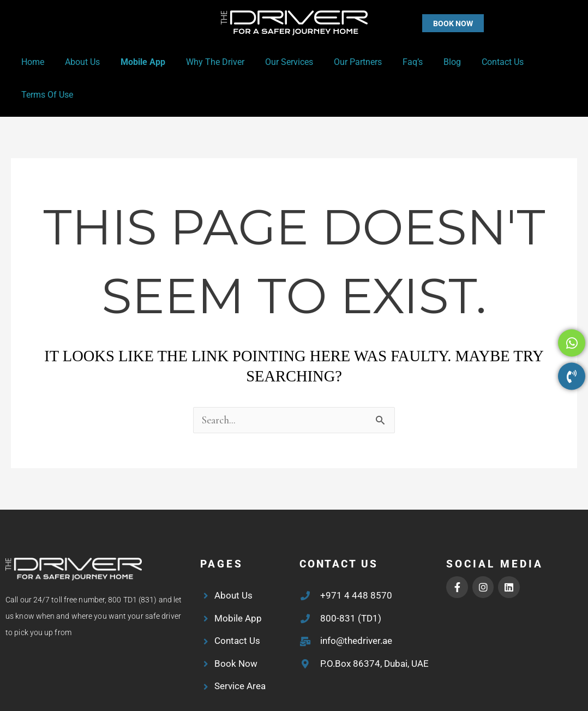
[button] (431, 23)
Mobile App (136, 62)
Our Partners (341, 62)
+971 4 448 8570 (356, 563)
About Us (79, 62)
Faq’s (393, 62)
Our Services (276, 62)
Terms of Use (541, 62)
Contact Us (476, 62)
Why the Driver (205, 62)
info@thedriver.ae (356, 608)
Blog (429, 62)
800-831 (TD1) (351, 586)
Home (33, 62)
